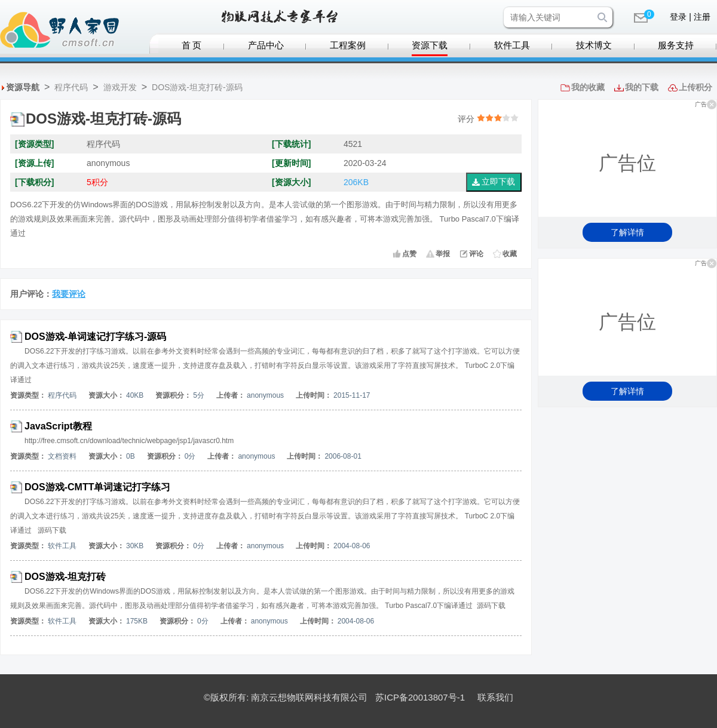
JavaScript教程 (58, 426)
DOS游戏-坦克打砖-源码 (197, 87)
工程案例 (348, 45)
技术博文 (594, 45)
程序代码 (71, 87)
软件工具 (512, 45)
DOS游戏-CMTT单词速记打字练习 (97, 487)
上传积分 (695, 87)
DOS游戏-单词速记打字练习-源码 (95, 337)
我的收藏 (588, 87)
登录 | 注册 (690, 17)
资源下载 (430, 45)
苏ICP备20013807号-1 (420, 697)
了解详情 (627, 232)
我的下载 (642, 87)
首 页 (192, 45)
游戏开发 (120, 87)
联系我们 (495, 697)
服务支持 (676, 45)
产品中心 (266, 45)
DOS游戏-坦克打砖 (65, 577)
